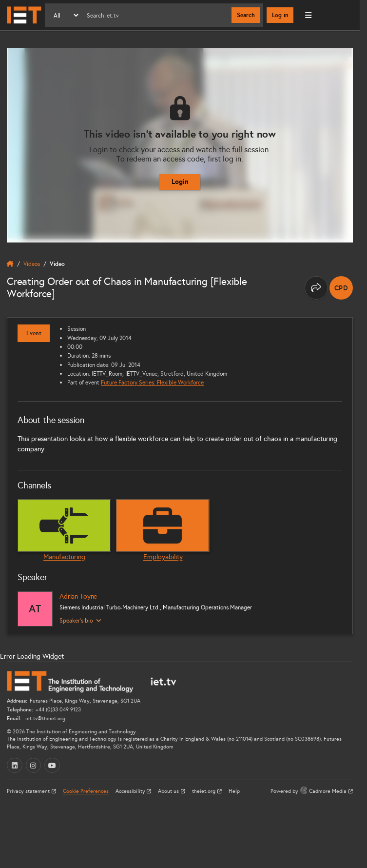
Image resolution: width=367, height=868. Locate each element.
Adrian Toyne (78, 596)
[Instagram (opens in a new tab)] (34, 766)
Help (234, 791)
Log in (280, 15)
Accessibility (131, 791)
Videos (32, 264)
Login (180, 182)
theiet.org (204, 791)
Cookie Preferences (86, 791)
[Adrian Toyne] (35, 609)
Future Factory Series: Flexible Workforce (152, 382)
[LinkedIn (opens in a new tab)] (15, 766)
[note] (341, 288)
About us (169, 791)
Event (34, 333)
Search (246, 15)
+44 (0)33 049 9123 (58, 710)
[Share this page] (316, 288)
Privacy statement (29, 791)
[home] (10, 264)
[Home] (24, 15)
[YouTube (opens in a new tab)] (52, 766)
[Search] (156, 15)
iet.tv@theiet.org (45, 718)
